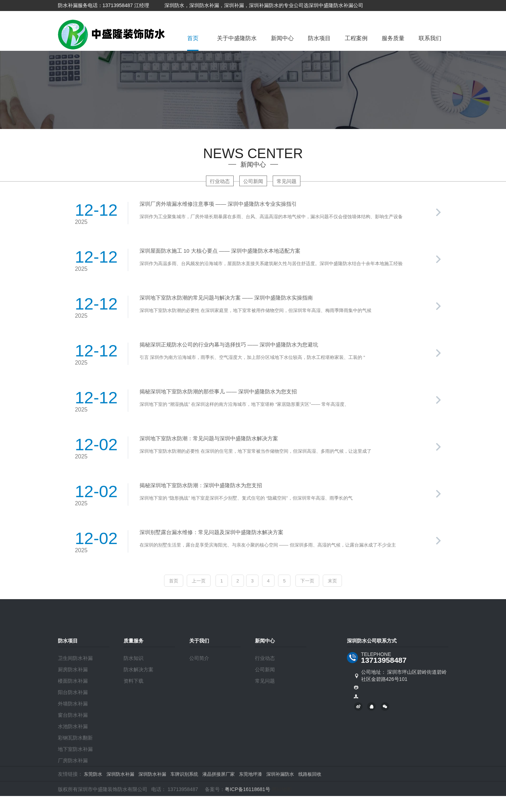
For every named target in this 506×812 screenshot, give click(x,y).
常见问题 (287, 181)
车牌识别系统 (184, 774)
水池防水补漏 (73, 726)
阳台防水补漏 (73, 692)
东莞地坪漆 (251, 774)
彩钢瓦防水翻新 (75, 738)
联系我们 (430, 38)
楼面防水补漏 (73, 681)
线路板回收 (310, 774)
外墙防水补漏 (73, 704)
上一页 (199, 581)
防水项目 (319, 38)
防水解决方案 (138, 670)
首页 (193, 38)
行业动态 (220, 181)
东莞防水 (93, 774)
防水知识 (134, 658)
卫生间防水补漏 (75, 658)
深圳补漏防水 (280, 774)
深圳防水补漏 (120, 774)
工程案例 (356, 38)
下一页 (307, 581)
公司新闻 (253, 181)
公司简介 (199, 658)
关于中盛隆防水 (237, 38)
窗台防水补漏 (73, 715)
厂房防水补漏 (73, 760)
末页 (332, 581)
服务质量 (393, 38)
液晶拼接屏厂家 (219, 774)
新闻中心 (282, 38)
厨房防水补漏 (73, 670)
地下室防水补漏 (75, 749)
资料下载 (134, 681)
